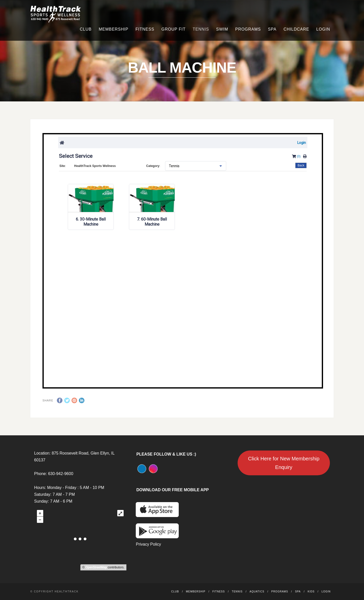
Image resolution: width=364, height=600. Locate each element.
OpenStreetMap (96, 567)
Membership (113, 29)
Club (86, 29)
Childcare (296, 29)
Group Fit (174, 29)
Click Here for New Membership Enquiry (284, 463)
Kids (311, 592)
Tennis (201, 29)
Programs (248, 29)
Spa (272, 29)
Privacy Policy (148, 544)
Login (323, 29)
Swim (222, 29)
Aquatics (257, 592)
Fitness (145, 29)
